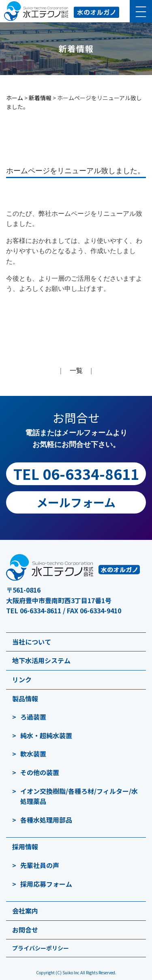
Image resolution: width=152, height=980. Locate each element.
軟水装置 (33, 754)
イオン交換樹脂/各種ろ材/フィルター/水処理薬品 (79, 796)
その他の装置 (40, 772)
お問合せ (25, 930)
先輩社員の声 (40, 865)
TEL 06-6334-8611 (76, 474)
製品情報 (25, 698)
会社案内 (25, 911)
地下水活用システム (41, 660)
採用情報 (25, 847)
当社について (32, 642)
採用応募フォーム (46, 884)
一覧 (76, 371)
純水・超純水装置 (46, 735)
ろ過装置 (33, 717)
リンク (22, 679)
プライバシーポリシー (41, 948)
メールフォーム (76, 502)
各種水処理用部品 (46, 820)
